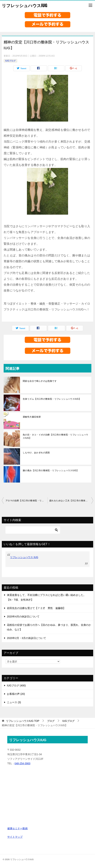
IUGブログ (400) (16, 685)
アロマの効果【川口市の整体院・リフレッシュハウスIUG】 (26, 501)
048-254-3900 (22, 763)
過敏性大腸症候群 (32, 417)
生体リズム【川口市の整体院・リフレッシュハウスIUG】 (52, 399)
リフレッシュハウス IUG (24, 557)
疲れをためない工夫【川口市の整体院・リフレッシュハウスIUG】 (71, 501)
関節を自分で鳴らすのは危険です (40, 381)
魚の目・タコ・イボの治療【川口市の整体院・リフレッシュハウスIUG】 (56, 436)
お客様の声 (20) (16, 694)
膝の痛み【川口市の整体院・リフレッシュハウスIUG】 (51, 471)
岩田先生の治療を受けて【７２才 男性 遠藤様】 (36, 608)
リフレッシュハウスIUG (25, 5)
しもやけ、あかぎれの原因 (36, 453)
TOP (23, 721)
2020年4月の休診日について (23, 617)
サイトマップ (15, 837)
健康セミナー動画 (17, 828)
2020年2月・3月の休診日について (26, 638)
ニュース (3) (14, 702)
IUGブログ (10, 61)
